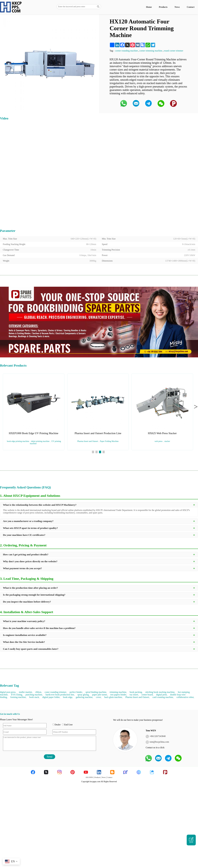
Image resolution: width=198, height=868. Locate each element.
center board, (147, 695)
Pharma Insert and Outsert (88, 441)
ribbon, (39, 692)
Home (149, 7)
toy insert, (134, 695)
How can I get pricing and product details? (26, 554)
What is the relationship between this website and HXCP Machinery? (40, 505)
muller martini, (26, 692)
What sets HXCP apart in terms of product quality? (30, 528)
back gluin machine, (113, 697)
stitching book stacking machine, (160, 692)
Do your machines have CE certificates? (24, 535)
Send (49, 757)
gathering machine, (85, 697)
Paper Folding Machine (109, 441)
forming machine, (18, 697)
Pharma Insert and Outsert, (138, 697)
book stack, (34, 697)
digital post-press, (8, 692)
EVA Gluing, (17, 695)
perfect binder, (76, 692)
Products (163, 7)
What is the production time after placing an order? (30, 588)
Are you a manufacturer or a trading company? (28, 521)
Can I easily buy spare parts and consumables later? (31, 649)
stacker (167, 441)
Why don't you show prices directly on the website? (30, 561)
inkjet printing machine (40, 441)
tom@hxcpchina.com (159, 742)
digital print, (162, 695)
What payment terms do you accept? (22, 568)
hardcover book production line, (60, 695)
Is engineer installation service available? (25, 635)
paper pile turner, (100, 695)
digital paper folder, (51, 697)
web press (159, 441)
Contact (191, 7)
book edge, (68, 697)
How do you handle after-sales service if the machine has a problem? (39, 628)
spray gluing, (83, 695)
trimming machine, (118, 692)
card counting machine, (163, 697)
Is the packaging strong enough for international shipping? (34, 595)
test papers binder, (119, 695)
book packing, (136, 692)
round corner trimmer (174, 51)
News (177, 7)
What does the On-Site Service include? (24, 642)
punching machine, (34, 695)
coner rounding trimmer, (56, 692)
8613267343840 (158, 736)
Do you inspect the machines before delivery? (27, 602)
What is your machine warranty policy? (24, 621)
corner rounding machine (127, 51)
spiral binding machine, (96, 692)
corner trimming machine (151, 51)
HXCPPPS (89, 777)
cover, (99, 697)
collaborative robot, (185, 697)
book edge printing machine (18, 441)
